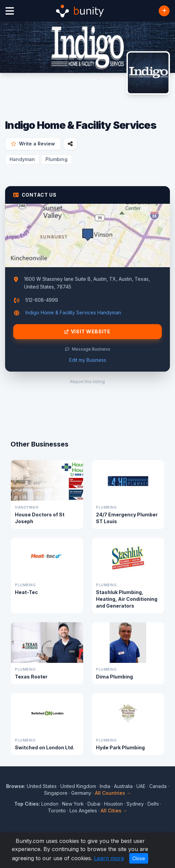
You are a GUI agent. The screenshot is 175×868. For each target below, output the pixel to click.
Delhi (153, 804)
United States (42, 786)
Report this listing (87, 382)
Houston (113, 804)
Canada (158, 786)
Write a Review (33, 144)
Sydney (135, 804)
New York (73, 804)
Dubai (94, 804)
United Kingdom (78, 786)
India (105, 786)
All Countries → (113, 793)
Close (139, 858)
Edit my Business (88, 360)
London (50, 804)
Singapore (56, 793)
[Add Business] (164, 11)
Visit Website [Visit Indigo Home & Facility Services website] (87, 332)
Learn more (109, 858)
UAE (141, 786)
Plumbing (56, 159)
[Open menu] (10, 11)
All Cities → (114, 811)
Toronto (57, 811)
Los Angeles (83, 811)
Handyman (22, 159)
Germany (81, 793)
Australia (123, 786)
